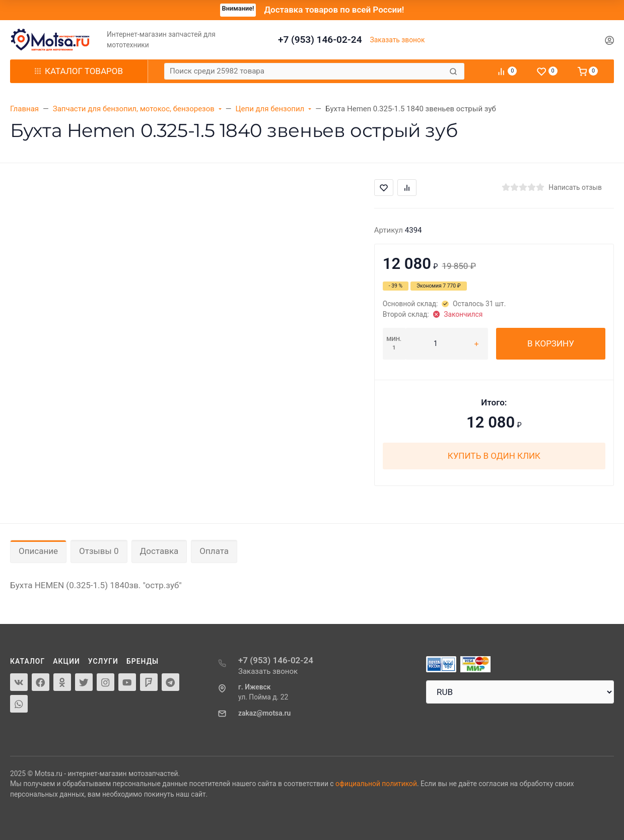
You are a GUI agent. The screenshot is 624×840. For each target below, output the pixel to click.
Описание (38, 551)
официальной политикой (376, 784)
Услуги (103, 661)
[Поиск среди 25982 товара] (306, 71)
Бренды (143, 661)
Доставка (159, 551)
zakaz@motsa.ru (264, 713)
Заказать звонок (398, 40)
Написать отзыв (575, 187)
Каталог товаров (79, 71)
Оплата (214, 551)
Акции (66, 661)
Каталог (27, 661)
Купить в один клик (494, 456)
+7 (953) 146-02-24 (320, 40)
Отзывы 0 (99, 551)
